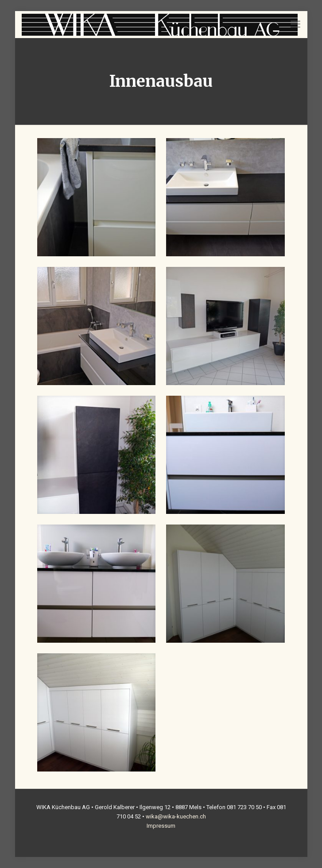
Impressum (161, 826)
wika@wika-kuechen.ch (176, 816)
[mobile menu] (295, 24)
